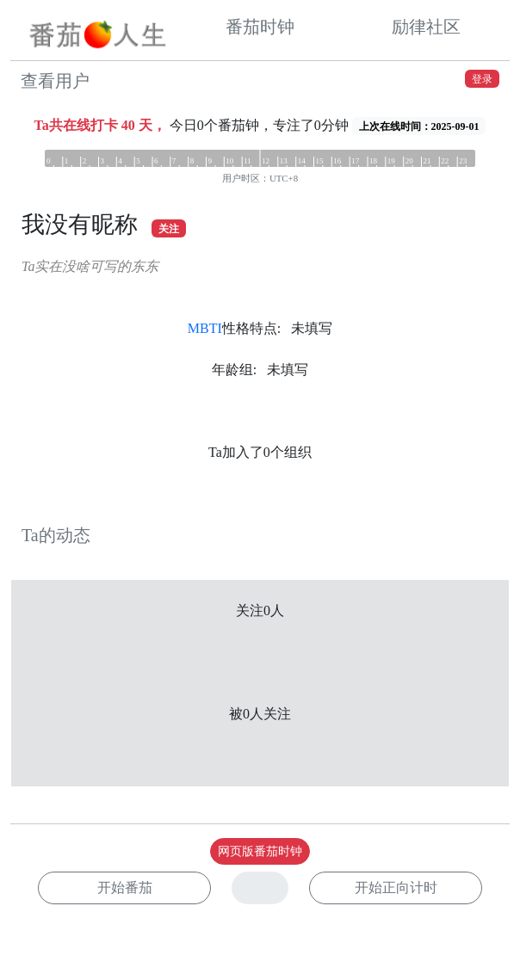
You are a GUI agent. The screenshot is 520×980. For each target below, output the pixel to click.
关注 (169, 229)
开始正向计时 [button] (396, 888)
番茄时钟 (260, 27)
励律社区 (426, 27)
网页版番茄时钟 (260, 851)
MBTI (205, 328)
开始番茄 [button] (125, 888)
